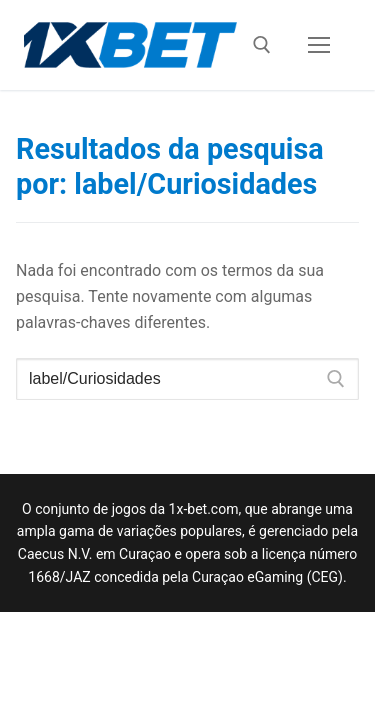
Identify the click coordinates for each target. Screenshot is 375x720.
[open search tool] (262, 45)
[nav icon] (319, 45)
